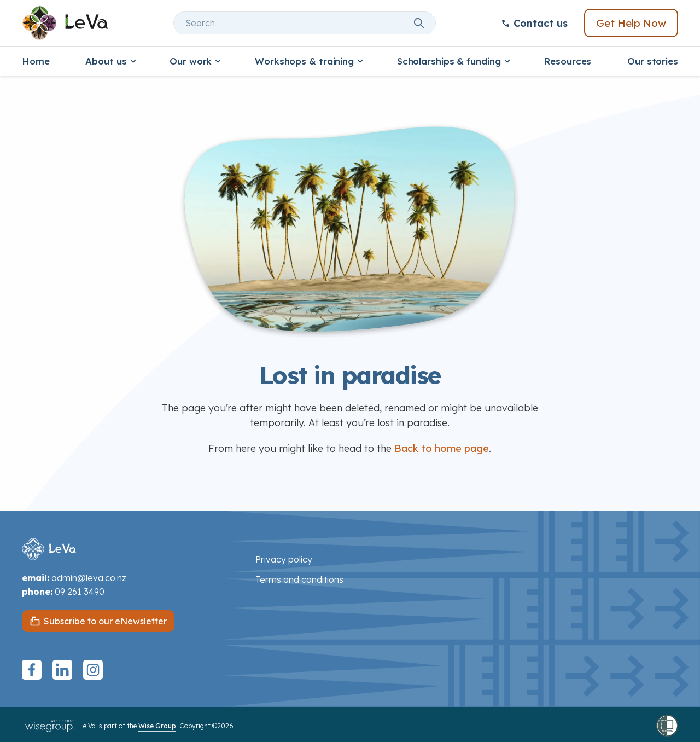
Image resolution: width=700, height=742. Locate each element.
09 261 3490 (80, 592)
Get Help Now (631, 23)
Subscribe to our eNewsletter (105, 621)
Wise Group (157, 726)
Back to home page (442, 448)
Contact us (534, 23)
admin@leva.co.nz (89, 578)
